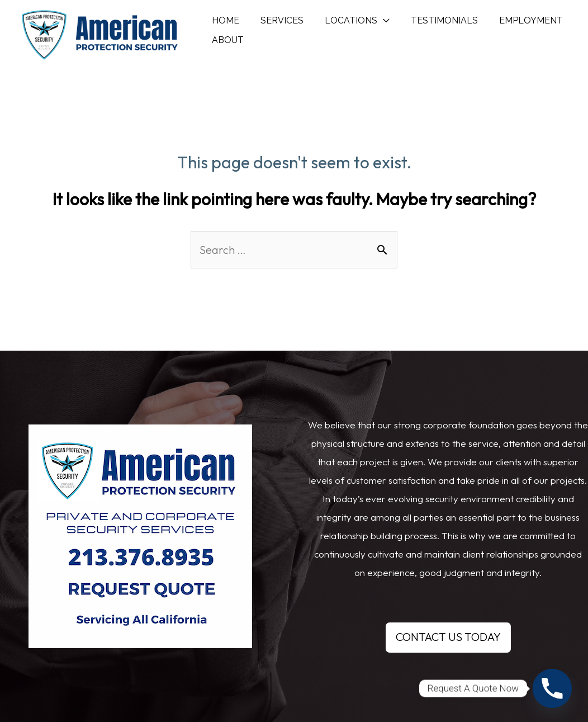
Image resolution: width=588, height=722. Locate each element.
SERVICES (277, 20)
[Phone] (552, 688)
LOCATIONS (343, 20)
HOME (224, 20)
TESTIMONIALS (433, 20)
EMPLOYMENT (516, 20)
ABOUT (226, 48)
